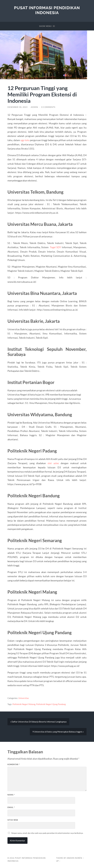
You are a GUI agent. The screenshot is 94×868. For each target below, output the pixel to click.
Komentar (14, 765)
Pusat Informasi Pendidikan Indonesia (47, 10)
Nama (11, 795)
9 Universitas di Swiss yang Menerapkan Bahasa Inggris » (58, 732)
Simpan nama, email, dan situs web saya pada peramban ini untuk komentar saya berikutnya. (47, 833)
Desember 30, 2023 (17, 107)
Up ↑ (58, 861)
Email (11, 807)
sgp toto (25, 140)
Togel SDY (55, 247)
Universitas (24, 698)
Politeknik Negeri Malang (24, 704)
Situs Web (13, 820)
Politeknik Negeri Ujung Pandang (51, 704)
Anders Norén (74, 858)
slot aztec (53, 463)
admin (34, 107)
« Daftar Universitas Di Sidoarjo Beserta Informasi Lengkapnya (38, 722)
